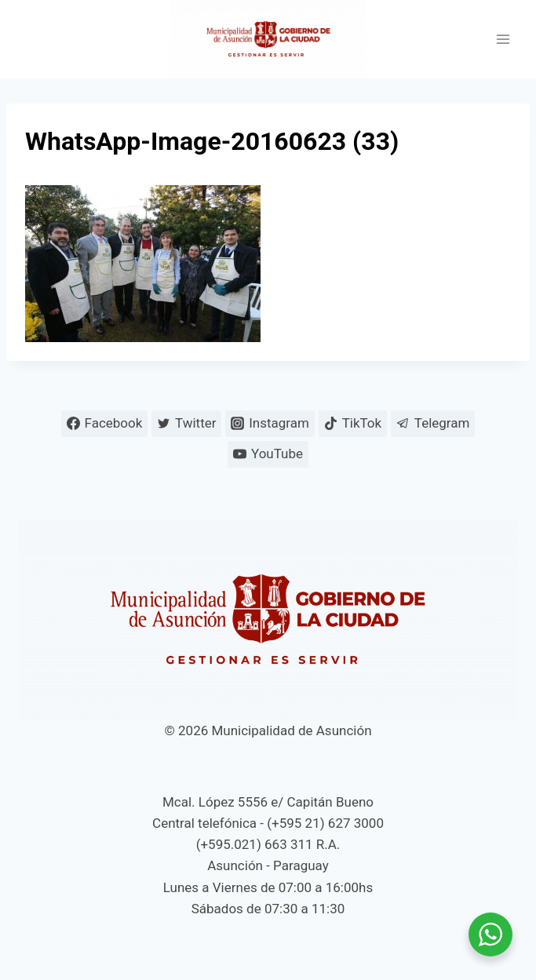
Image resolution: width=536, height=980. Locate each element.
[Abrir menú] (503, 40)
